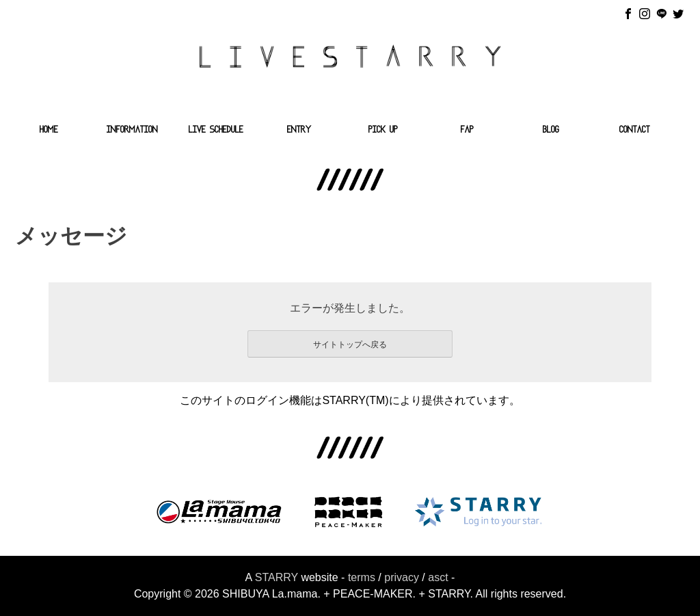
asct (438, 577)
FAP (467, 131)
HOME (49, 131)
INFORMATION (132, 131)
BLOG (551, 131)
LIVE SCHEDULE (216, 131)
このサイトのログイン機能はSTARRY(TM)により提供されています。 (350, 400)
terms (362, 577)
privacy (402, 577)
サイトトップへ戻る (350, 345)
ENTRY (299, 131)
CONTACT (635, 131)
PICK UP (383, 131)
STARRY (277, 577)
